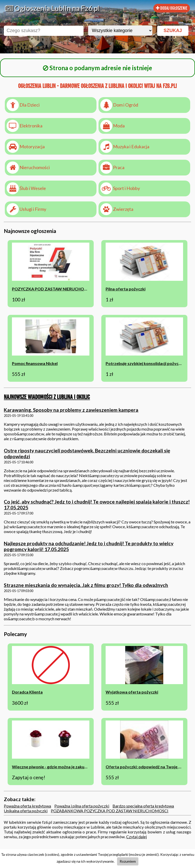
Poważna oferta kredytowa (27, 806)
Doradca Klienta (27, 692)
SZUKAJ (173, 31)
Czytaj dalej (136, 837)
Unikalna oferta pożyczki (26, 811)
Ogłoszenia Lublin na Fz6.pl (52, 8)
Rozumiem (128, 861)
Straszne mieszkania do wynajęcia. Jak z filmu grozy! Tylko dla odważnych (86, 585)
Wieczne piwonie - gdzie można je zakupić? (52, 767)
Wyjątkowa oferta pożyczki (132, 692)
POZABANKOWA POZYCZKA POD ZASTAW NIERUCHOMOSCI (110, 811)
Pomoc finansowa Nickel (35, 363)
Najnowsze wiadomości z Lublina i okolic (47, 397)
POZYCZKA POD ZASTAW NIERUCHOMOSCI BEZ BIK (63, 289)
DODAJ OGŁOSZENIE (172, 8)
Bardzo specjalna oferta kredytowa (143, 806)
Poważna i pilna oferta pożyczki (82, 806)
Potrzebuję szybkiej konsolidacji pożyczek (145, 363)
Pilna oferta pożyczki (126, 289)
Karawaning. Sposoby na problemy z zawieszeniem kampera (71, 410)
